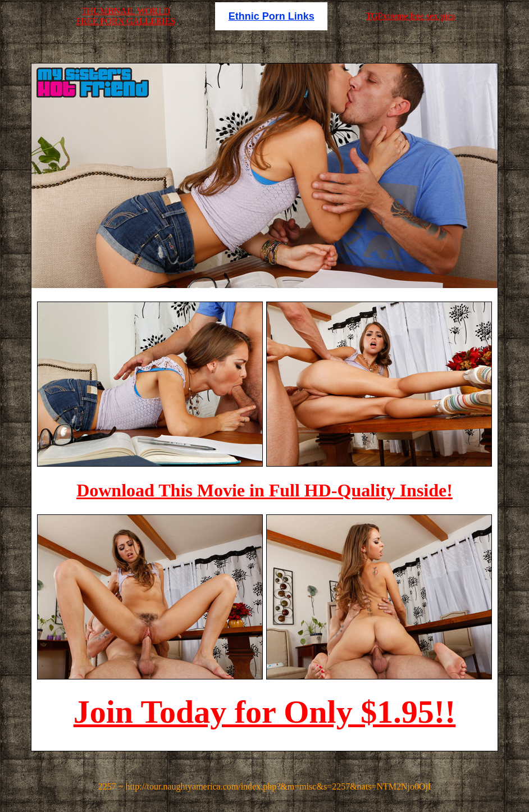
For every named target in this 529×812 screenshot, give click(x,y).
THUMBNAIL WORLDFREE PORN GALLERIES (126, 16)
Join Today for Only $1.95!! (265, 712)
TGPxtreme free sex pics (410, 16)
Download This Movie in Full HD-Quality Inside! (264, 490)
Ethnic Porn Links (272, 16)
